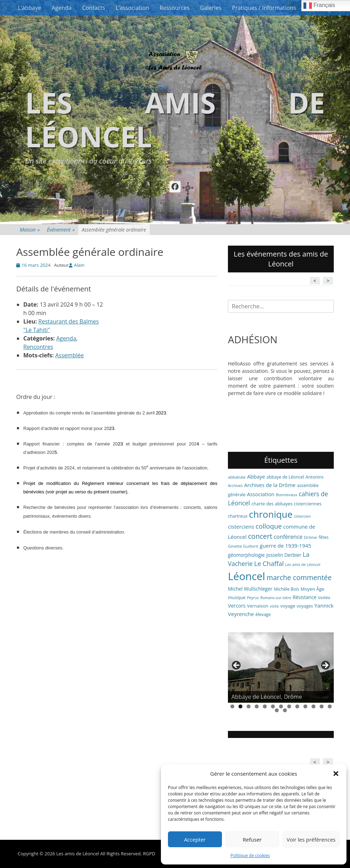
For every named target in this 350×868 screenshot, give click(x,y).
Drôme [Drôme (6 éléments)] (311, 537)
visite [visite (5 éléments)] (274, 606)
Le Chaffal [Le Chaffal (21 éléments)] (269, 564)
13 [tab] (330, 706)
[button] (336, 774)
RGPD (149, 854)
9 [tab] (297, 706)
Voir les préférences (311, 839)
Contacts (94, 8)
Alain (79, 265)
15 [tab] (285, 710)
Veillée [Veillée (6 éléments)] (324, 598)
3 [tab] (249, 706)
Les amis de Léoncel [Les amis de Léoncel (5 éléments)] (303, 565)
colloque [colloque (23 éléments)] (268, 526)
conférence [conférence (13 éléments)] (288, 537)
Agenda (61, 8)
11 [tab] (313, 706)
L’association (132, 8)
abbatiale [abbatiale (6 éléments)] (237, 477)
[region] (281, 667)
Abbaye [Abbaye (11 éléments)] (256, 476)
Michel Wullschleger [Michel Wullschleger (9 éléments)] (250, 589)
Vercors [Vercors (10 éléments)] (237, 606)
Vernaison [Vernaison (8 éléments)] (258, 606)
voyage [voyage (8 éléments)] (288, 606)
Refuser (252, 839)
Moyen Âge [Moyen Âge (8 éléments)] (312, 589)
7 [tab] (281, 706)
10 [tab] (305, 706)
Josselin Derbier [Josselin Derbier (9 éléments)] (284, 555)
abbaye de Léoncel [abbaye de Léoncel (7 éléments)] (285, 477)
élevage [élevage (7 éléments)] (263, 614)
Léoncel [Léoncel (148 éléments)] (246, 576)
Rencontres (38, 347)
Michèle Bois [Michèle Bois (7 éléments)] (286, 589)
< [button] (237, 666)
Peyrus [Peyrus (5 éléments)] (253, 598)
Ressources (174, 8)
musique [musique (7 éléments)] (237, 598)
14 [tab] (277, 710)
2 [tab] (240, 706)
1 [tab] (232, 706)
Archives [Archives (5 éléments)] (235, 486)
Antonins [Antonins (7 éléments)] (315, 477)
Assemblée (69, 355)
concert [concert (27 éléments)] (260, 536)
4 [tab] (257, 706)
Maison (30, 230)
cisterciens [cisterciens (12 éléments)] (241, 527)
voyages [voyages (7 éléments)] (305, 606)
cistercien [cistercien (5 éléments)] (302, 516)
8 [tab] (289, 706)
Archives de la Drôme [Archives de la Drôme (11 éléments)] (270, 485)
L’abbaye (29, 8)
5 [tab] (265, 706)
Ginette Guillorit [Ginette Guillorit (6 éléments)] (243, 546)
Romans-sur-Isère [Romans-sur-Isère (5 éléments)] (276, 598)
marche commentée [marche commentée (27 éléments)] (299, 577)
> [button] (325, 666)
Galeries (211, 8)
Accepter (195, 839)
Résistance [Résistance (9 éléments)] (305, 597)
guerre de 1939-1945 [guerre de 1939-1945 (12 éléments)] (285, 546)
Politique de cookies (250, 855)
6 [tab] (273, 706)
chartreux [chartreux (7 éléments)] (238, 516)
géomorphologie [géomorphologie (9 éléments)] (246, 555)
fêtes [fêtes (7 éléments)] (324, 537)
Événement (61, 230)
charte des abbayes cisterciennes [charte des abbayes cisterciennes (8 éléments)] (287, 504)
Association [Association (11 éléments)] (261, 494)
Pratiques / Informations (264, 8)
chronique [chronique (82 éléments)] (271, 514)
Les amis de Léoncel (175, 119)
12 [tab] (322, 706)
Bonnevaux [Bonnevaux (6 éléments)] (287, 495)
